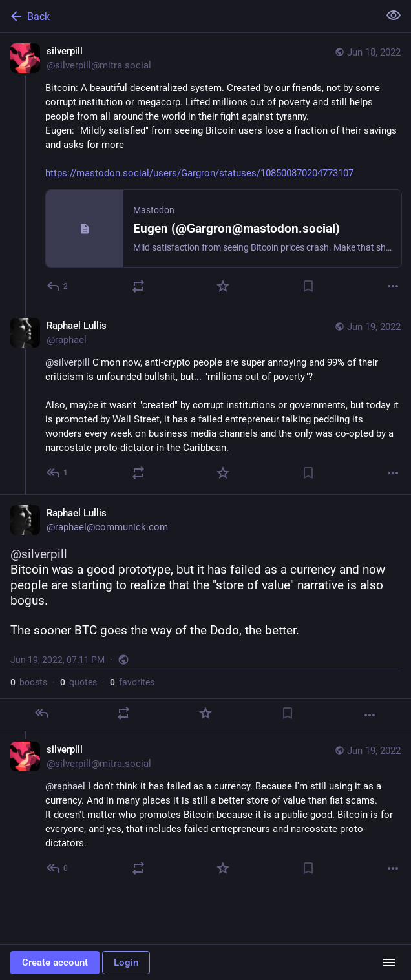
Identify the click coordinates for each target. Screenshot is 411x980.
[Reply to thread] (58, 473)
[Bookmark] (308, 286)
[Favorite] (223, 286)
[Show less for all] (394, 16)
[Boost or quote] (138, 286)
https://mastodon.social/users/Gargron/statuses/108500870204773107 (199, 173)
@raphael (65, 786)
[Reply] (58, 286)
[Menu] (389, 963)
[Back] (188, 16)
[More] (393, 286)
